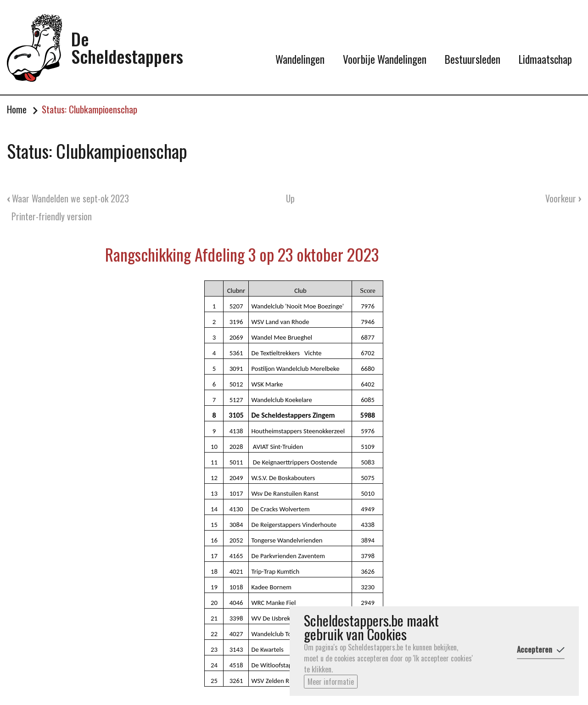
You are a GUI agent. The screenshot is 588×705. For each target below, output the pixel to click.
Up (290, 199)
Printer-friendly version (52, 216)
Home (17, 109)
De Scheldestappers (127, 48)
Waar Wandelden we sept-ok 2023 (68, 199)
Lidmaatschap (545, 59)
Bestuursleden (473, 59)
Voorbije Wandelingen (385, 59)
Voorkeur (563, 199)
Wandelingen (300, 59)
